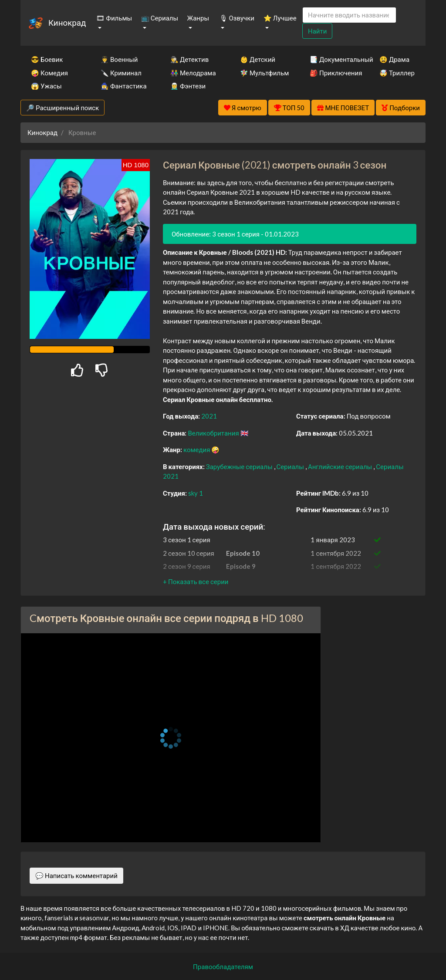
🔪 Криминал (121, 73)
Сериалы (291, 466)
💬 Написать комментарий (76, 875)
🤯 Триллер (397, 73)
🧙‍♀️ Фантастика (124, 86)
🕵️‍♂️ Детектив (189, 59)
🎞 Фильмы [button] (114, 18)
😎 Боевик (47, 59)
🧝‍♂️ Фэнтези (188, 86)
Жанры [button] (198, 18)
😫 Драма (394, 59)
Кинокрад (67, 22)
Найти (317, 31)
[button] (196, 581)
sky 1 (196, 493)
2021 (209, 416)
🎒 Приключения (333, 73)
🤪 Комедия (49, 73)
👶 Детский (258, 59)
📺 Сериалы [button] (160, 18)
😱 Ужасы (46, 86)
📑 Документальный (333, 59)
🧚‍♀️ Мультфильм (263, 73)
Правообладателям (223, 966)
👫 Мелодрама (193, 73)
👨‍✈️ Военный (119, 59)
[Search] (349, 15)
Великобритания (214, 433)
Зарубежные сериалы (240, 466)
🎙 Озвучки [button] (237, 18)
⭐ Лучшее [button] (280, 18)
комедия (198, 449)
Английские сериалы (341, 466)
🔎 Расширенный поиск (63, 108)
